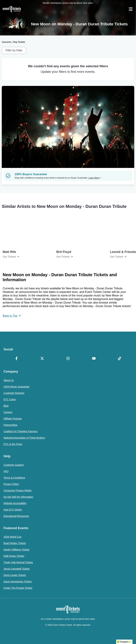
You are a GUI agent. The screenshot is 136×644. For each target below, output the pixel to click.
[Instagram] (68, 359)
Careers (8, 412)
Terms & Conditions (14, 478)
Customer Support (14, 465)
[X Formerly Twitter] (42, 359)
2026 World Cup (12, 537)
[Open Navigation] (131, 9)
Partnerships (11, 425)
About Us (9, 380)
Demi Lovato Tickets (15, 575)
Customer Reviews (14, 393)
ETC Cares (10, 399)
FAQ (6, 471)
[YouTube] (94, 359)
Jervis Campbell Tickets (17, 569)
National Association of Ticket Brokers (24, 438)
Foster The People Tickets (18, 588)
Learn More (95, 178)
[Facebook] (16, 359)
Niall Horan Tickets (14, 556)
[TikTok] (120, 359)
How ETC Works (13, 510)
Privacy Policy (11, 484)
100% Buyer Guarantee (16, 387)
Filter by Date (14, 50)
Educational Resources (16, 516)
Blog (6, 406)
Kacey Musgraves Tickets (18, 582)
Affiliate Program (13, 419)
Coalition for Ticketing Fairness (20, 431)
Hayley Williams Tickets (16, 550)
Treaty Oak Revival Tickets (18, 562)
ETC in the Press (13, 444)
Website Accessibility (15, 503)
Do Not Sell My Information (18, 497)
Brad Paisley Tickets (15, 543)
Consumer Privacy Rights (18, 490)
